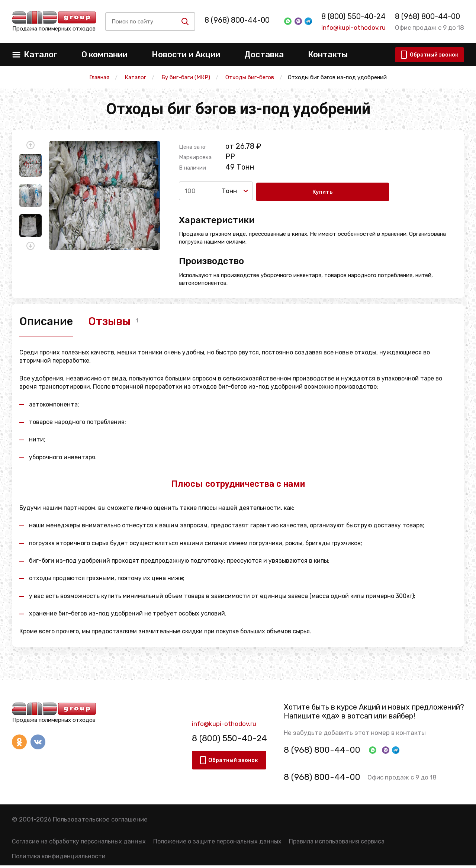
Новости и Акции (186, 54)
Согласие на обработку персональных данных (79, 844)
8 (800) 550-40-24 (351, 16)
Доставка (264, 54)
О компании (104, 54)
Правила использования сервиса (337, 844)
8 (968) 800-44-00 (242, 20)
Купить (286, 191)
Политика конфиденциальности (59, 859)
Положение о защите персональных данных (217, 844)
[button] (30, 145)
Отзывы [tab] (119, 321)
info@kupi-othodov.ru (351, 28)
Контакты (328, 54)
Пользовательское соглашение (100, 822)
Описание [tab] (48, 321)
